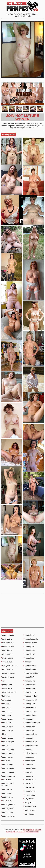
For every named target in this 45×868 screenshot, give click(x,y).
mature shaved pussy (32, 723)
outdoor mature (30, 791)
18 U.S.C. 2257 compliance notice (26, 832)
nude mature (29, 784)
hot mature (6, 696)
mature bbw (6, 723)
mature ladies (29, 650)
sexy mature (29, 799)
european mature (8, 673)
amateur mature (8, 635)
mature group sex (8, 816)
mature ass (6, 715)
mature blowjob (7, 742)
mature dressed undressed (8, 785)
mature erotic (7, 789)
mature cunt (6, 780)
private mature (29, 795)
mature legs (28, 662)
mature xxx (28, 776)
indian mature (7, 700)
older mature (29, 787)
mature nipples (29, 688)
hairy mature (6, 688)
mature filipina (7, 797)
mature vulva (29, 765)
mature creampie (8, 772)
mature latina (29, 658)
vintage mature (30, 810)
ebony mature (7, 669)
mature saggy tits (30, 711)
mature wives (29, 772)
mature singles (29, 727)
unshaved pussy (30, 753)
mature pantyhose (31, 696)
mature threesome (31, 746)
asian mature (7, 639)
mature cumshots (8, 776)
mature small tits (30, 734)
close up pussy (7, 662)
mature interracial (30, 643)
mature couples (7, 768)
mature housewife (31, 639)
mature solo (28, 738)
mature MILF (29, 677)
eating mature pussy (9, 666)
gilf (3, 681)
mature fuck (6, 801)
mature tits (28, 749)
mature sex (28, 719)
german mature (7, 677)
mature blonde (7, 738)
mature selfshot (30, 715)
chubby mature (7, 654)
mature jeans (29, 647)
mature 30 (6, 704)
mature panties (30, 692)
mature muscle (29, 685)
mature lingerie (30, 669)
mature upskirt (29, 757)
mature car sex (7, 757)
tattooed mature (30, 806)
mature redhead (30, 707)
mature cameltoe (8, 753)
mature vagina (29, 761)
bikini (4, 734)
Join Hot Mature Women (22, 117)
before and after (8, 647)
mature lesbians (30, 666)
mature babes (7, 719)
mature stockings (30, 742)
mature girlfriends (8, 805)
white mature (29, 814)
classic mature (7, 658)
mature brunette (8, 749)
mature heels (29, 635)
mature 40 (6, 707)
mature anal (6, 711)
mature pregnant (30, 700)
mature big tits (7, 730)
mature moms (29, 681)
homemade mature (9, 692)
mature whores (30, 768)
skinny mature (29, 803)
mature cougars (8, 765)
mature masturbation (32, 673)
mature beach (7, 727)
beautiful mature (8, 643)
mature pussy (29, 704)
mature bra (6, 746)
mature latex (29, 654)
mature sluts (29, 730)
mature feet (6, 793)
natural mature (29, 780)
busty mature (7, 650)
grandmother (7, 685)
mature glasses (7, 809)
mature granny (7, 812)
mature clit (6, 761)
